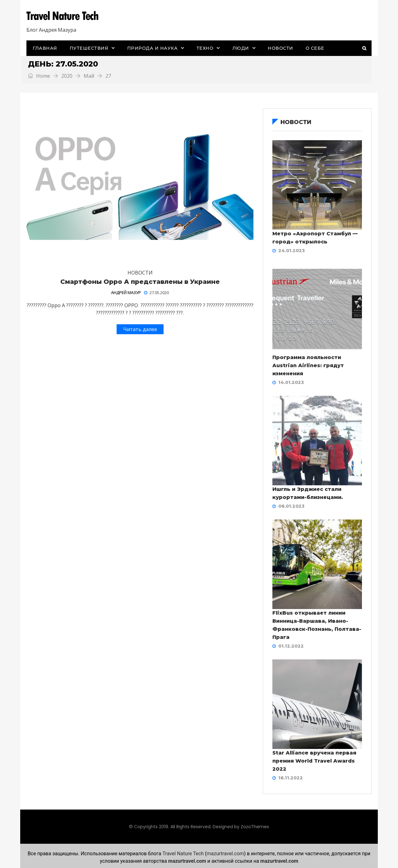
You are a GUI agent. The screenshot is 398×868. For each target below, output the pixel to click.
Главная (45, 48)
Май (89, 76)
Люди (241, 48)
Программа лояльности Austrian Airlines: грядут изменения (308, 365)
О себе (315, 48)
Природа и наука (153, 48)
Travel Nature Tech (183, 854)
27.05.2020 (156, 293)
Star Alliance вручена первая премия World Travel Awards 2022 (314, 761)
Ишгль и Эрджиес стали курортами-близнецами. (308, 493)
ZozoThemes (255, 827)
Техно (205, 48)
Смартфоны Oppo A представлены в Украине (140, 282)
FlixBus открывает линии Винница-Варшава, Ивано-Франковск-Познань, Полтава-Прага (317, 625)
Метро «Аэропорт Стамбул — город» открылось (315, 238)
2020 (67, 76)
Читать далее (140, 329)
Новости (280, 48)
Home (39, 76)
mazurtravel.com (225, 854)
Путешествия (89, 48)
